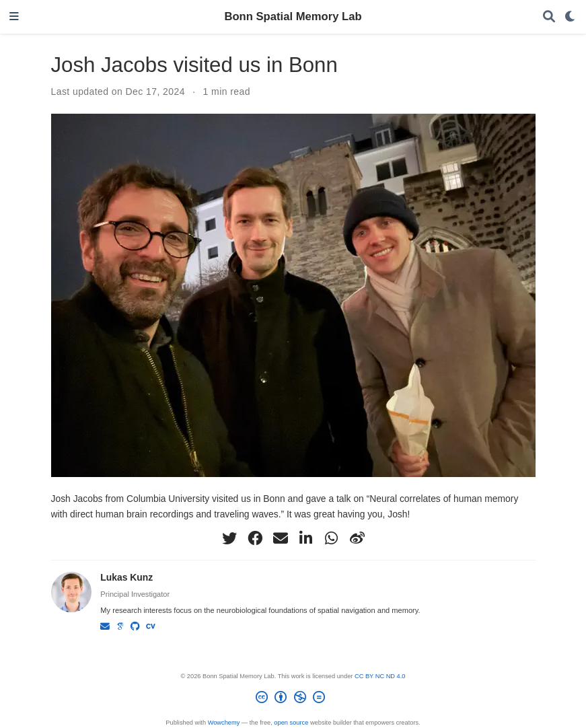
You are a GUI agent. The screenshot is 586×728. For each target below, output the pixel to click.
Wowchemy (224, 723)
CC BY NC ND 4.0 (380, 676)
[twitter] (229, 538)
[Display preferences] (571, 17)
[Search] (549, 17)
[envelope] (281, 538)
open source (291, 723)
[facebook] (255, 538)
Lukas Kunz (126, 577)
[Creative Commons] (293, 699)
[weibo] (357, 538)
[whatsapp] (332, 538)
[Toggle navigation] (14, 17)
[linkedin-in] (306, 538)
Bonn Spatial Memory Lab (293, 16)
